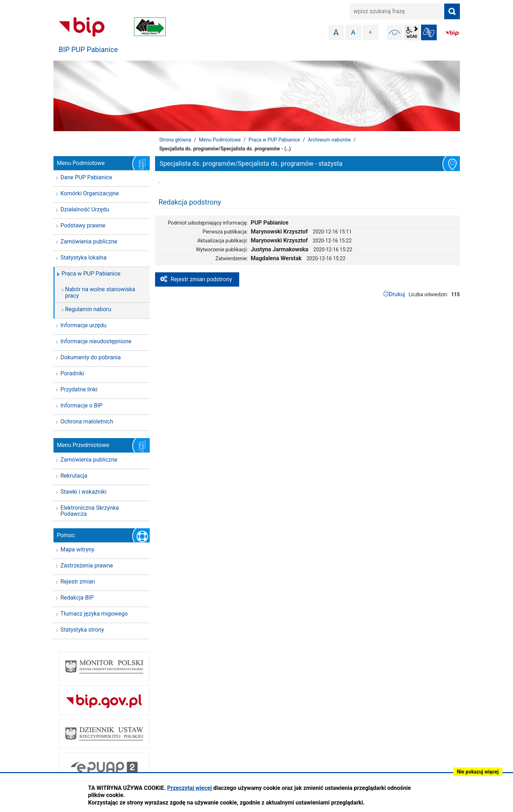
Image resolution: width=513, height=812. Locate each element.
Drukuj (397, 294)
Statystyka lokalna (84, 258)
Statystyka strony (82, 630)
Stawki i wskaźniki (84, 492)
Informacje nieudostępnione (96, 341)
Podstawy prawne (83, 225)
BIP (452, 33)
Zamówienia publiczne (89, 241)
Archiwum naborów (329, 140)
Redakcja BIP (77, 598)
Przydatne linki (79, 389)
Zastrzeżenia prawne (87, 566)
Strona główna (175, 140)
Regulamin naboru (88, 309)
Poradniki (73, 373)
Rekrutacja (74, 476)
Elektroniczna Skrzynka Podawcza (90, 511)
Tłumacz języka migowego (94, 614)
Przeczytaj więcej (189, 788)
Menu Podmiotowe (220, 140)
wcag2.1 (412, 32)
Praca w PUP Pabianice (274, 140)
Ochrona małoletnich (87, 422)
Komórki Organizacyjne (90, 193)
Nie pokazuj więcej (478, 772)
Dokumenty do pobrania (91, 357)
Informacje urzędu (84, 325)
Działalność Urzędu (85, 209)
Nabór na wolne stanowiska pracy (100, 292)
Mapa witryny (78, 549)
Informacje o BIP (82, 405)
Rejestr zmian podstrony (201, 279)
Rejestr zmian (78, 582)
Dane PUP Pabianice (86, 177)
